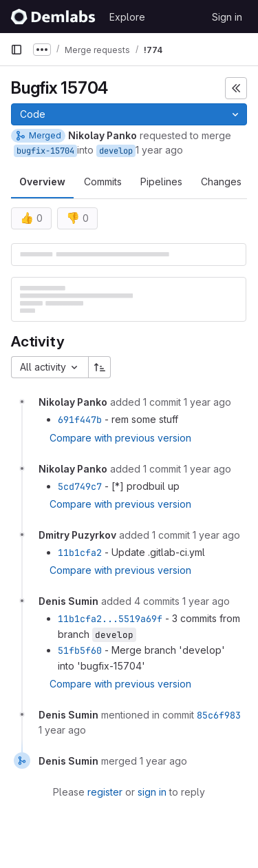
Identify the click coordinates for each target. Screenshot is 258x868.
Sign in (227, 17)
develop (116, 151)
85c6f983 (219, 715)
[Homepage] (53, 17)
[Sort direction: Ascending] (100, 367)
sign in (152, 792)
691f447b (80, 420)
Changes (221, 182)
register (105, 792)
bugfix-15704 (45, 151)
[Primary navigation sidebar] (17, 50)
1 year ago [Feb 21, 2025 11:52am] (159, 150)
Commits (103, 182)
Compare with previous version (120, 438)
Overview (42, 182)
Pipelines (161, 182)
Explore (127, 17)
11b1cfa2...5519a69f (110, 619)
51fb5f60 (80, 650)
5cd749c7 (80, 486)
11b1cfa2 (80, 552)
